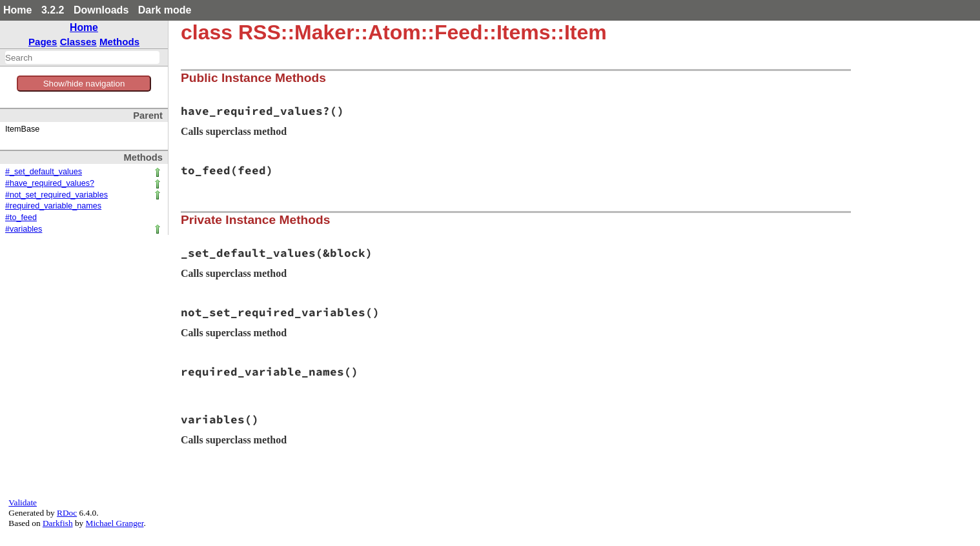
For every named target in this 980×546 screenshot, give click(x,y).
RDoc (67, 513)
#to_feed (21, 217)
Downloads (101, 10)
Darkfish (58, 523)
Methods (119, 42)
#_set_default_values (44, 172)
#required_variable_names (53, 206)
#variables (24, 229)
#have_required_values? (50, 183)
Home (17, 10)
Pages (43, 42)
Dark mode (165, 10)
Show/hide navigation (84, 84)
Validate (23, 502)
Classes (78, 42)
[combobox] (82, 57)
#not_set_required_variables (56, 195)
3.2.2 (53, 10)
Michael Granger (115, 523)
